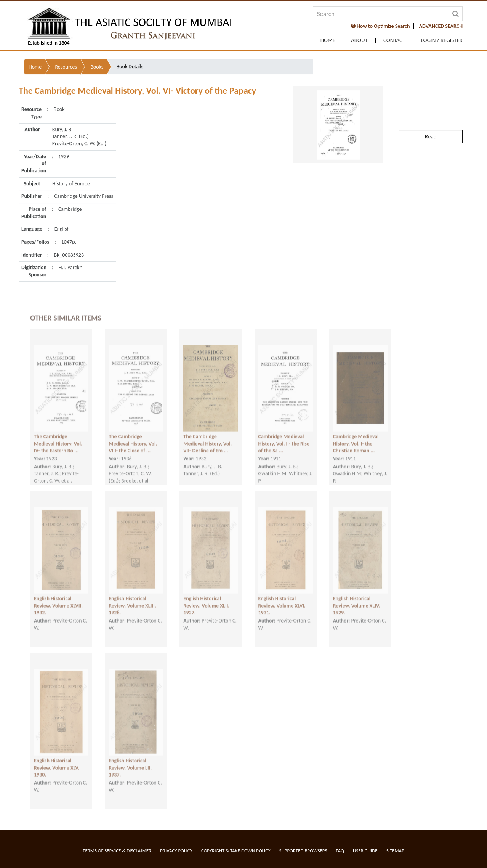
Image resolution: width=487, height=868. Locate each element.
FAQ (340, 851)
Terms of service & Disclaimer (117, 851)
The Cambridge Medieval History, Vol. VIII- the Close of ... (133, 438)
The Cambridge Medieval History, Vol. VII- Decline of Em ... (207, 438)
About (359, 40)
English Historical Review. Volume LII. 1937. (130, 762)
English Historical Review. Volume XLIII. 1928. (132, 600)
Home (328, 40)
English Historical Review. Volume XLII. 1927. (206, 600)
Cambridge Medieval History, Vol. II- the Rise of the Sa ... (284, 438)
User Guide (365, 851)
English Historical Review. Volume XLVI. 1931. (282, 600)
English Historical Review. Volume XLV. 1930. (57, 762)
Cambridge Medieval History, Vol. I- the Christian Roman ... (356, 438)
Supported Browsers (303, 851)
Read (431, 119)
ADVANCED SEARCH (441, 26)
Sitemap (395, 851)
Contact (394, 40)
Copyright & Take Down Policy (236, 851)
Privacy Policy (176, 851)
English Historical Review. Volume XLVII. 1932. (58, 600)
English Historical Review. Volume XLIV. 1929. (357, 600)
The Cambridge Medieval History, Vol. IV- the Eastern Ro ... (58, 438)
